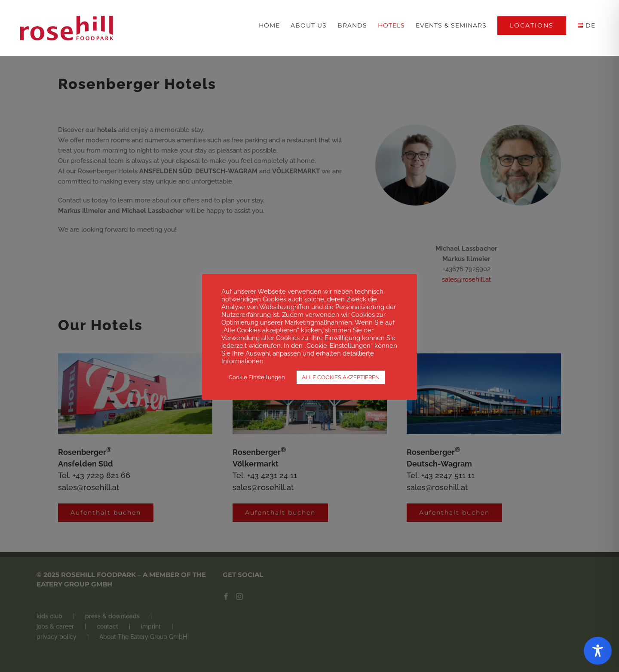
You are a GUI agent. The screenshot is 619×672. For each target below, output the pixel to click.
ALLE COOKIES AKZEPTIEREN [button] (341, 377)
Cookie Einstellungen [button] (257, 377)
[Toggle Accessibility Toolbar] (598, 651)
